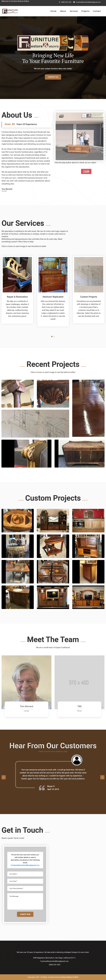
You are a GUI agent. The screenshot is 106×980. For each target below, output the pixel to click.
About (63, 11)
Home (53, 11)
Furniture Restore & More (69, 977)
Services (74, 11)
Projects (85, 11)
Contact (97, 11)
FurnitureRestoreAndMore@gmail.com (88, 2)
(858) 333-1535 (66, 2)
